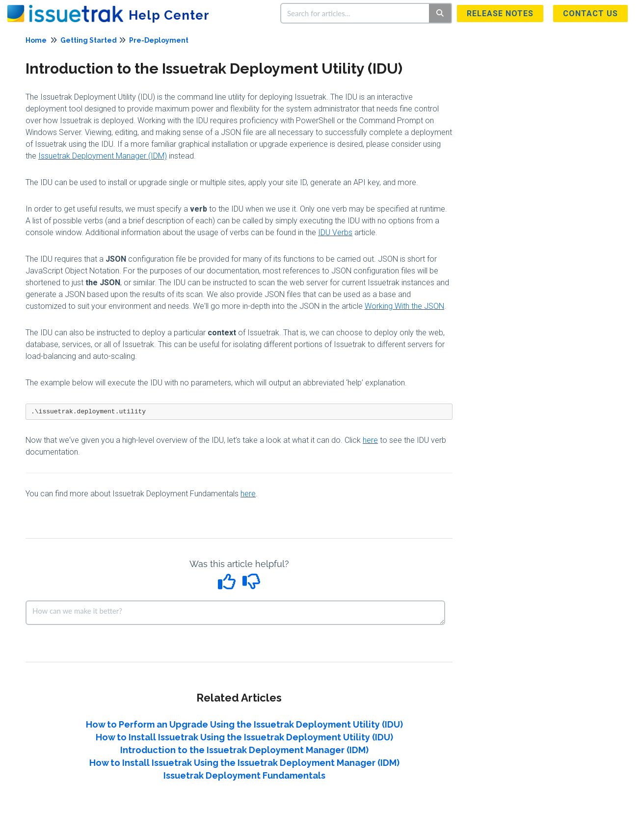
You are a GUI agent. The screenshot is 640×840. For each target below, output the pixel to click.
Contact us (590, 14)
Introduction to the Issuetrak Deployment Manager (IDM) (244, 750)
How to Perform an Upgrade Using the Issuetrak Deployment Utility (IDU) (244, 724)
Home (36, 40)
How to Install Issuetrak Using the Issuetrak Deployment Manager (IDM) (244, 763)
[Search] (440, 13)
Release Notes (500, 14)
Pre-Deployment (159, 40)
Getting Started (89, 40)
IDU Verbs (335, 232)
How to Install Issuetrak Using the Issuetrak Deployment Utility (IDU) (244, 737)
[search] (355, 13)
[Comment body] (235, 613)
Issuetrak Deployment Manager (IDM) (103, 156)
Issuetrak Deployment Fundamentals (244, 775)
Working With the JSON (404, 306)
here (370, 440)
